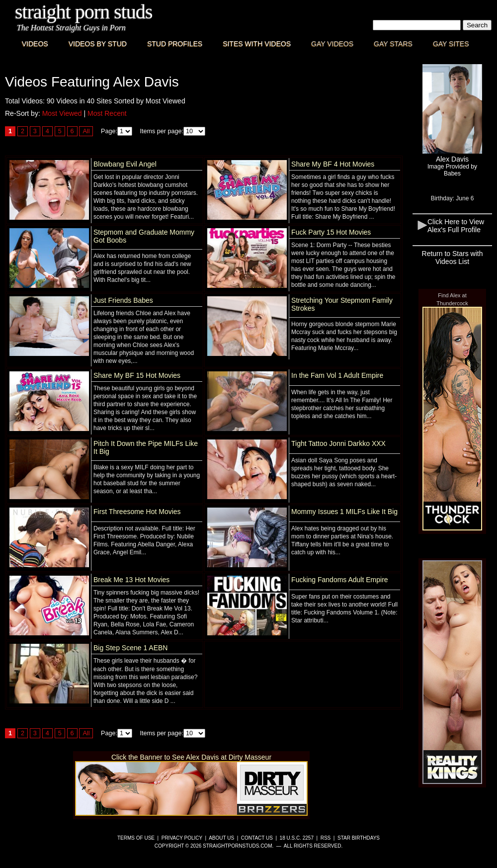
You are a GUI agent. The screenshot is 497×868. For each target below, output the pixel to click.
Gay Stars (393, 44)
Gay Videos (332, 44)
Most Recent (107, 113)
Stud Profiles (175, 44)
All (86, 131)
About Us (221, 838)
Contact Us (257, 838)
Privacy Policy (182, 838)
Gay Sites (451, 44)
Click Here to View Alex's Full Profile (456, 226)
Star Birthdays (359, 838)
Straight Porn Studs (84, 12)
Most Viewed (62, 113)
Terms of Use (136, 838)
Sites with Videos (257, 44)
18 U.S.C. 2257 (297, 838)
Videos (35, 44)
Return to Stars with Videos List (453, 258)
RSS (326, 838)
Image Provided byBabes (452, 170)
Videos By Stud (98, 44)
